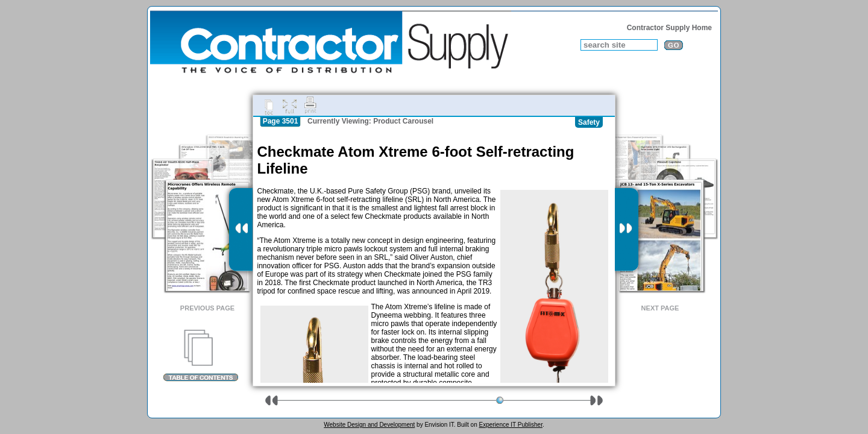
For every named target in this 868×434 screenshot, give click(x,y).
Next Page (660, 308)
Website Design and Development (369, 425)
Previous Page (207, 308)
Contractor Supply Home (669, 28)
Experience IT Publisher (510, 425)
